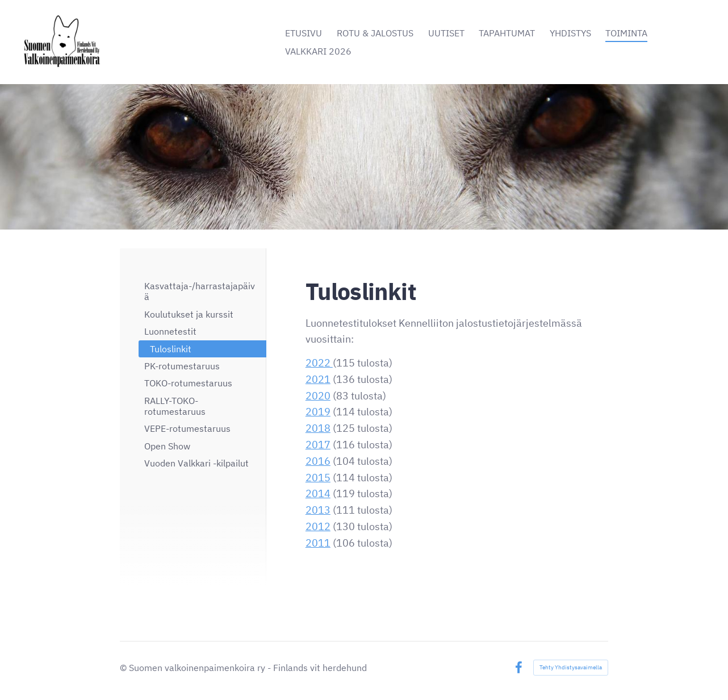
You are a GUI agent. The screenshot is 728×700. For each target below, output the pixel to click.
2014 (318, 493)
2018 (318, 428)
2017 (318, 445)
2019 (318, 412)
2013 (318, 510)
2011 (318, 543)
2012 (318, 526)
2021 (318, 379)
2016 (318, 461)
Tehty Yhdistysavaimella (571, 667)
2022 (319, 363)
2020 (318, 396)
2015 (318, 478)
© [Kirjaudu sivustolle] (124, 668)
